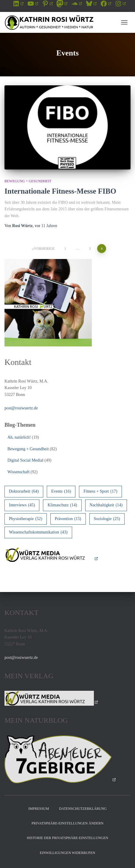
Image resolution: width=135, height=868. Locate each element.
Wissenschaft (18, 472)
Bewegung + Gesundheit (28, 181)
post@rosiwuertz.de (21, 408)
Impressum (39, 809)
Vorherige (44, 249)
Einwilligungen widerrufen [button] (67, 853)
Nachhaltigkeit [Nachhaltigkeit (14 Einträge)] (106, 505)
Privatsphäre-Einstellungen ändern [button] (67, 823)
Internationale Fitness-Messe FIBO (60, 191)
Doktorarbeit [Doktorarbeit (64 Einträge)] (24, 492)
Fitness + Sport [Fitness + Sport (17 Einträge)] (100, 492)
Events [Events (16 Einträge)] (61, 492)
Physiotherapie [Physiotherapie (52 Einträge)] (26, 519)
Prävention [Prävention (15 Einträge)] (68, 519)
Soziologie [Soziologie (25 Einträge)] (107, 519)
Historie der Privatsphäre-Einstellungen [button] (67, 838)
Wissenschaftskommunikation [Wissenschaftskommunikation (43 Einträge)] (38, 532)
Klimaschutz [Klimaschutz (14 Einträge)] (62, 505)
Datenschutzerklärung (83, 809)
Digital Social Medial (25, 460)
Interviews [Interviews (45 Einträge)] (22, 505)
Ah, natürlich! (19, 437)
